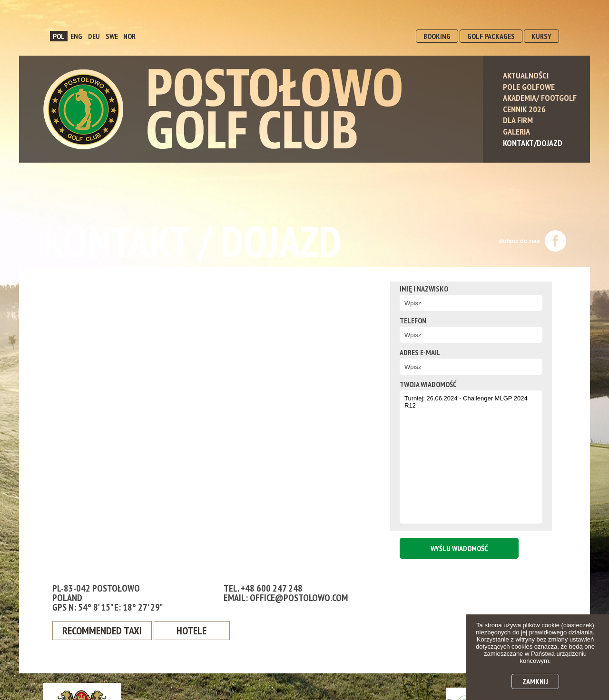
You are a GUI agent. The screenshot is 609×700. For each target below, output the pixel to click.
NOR (129, 36)
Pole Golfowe (529, 87)
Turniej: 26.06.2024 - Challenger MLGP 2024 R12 (471, 457)
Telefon (413, 321)
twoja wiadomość (428, 384)
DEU (94, 36)
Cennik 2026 (524, 109)
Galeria (516, 131)
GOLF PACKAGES (491, 36)
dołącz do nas (533, 241)
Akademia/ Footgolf (540, 98)
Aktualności (526, 75)
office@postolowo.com (299, 598)
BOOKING (437, 36)
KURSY (541, 36)
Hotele (192, 631)
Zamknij (535, 681)
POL (59, 36)
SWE (112, 36)
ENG (76, 36)
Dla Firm (518, 120)
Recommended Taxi (102, 631)
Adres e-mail (420, 352)
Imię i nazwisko (424, 289)
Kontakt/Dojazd (533, 143)
